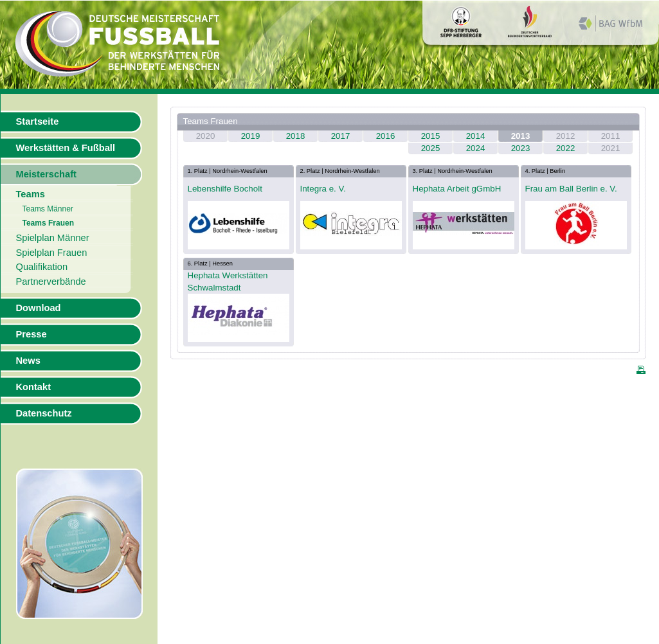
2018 (296, 136)
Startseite (38, 121)
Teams (31, 194)
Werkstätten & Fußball (66, 148)
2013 (521, 136)
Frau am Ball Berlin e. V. (571, 189)
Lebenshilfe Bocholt (225, 189)
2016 (386, 136)
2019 (251, 136)
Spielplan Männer (53, 238)
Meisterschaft (47, 174)
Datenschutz (44, 413)
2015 (431, 136)
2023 (521, 148)
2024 (476, 148)
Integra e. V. (323, 189)
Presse (32, 334)
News (28, 361)
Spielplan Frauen (52, 253)
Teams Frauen (48, 223)
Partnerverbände (51, 282)
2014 (476, 136)
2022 (566, 148)
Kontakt (34, 387)
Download (39, 308)
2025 (431, 148)
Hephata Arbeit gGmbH (457, 189)
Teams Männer (48, 209)
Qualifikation (42, 267)
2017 (341, 136)
